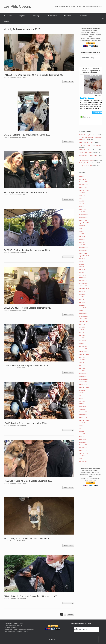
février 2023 (82, 275)
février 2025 (82, 209)
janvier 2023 (83, 278)
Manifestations (52, 16)
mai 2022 (82, 300)
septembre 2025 (84, 190)
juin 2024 (82, 231)
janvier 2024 (83, 245)
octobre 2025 (83, 187)
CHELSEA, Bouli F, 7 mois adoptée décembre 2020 (27, 308)
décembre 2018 (84, 412)
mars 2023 (82, 272)
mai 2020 (82, 365)
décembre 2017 (84, 445)
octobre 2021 (83, 319)
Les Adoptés (83, 16)
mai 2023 (82, 267)
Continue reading (68, 82)
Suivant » (70, 614)
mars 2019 (82, 404)
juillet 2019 (82, 393)
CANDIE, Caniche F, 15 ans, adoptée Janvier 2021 (27, 135)
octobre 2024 (83, 220)
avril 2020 (82, 368)
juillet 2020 (82, 360)
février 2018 (82, 439)
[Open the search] (103, 19)
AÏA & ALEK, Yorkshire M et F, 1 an (89, 145)
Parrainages (37, 16)
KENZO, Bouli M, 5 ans (86, 150)
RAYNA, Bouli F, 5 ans (86, 135)
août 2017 (82, 456)
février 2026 (82, 179)
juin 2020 (82, 363)
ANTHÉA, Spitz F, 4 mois (86, 160)
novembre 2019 (84, 382)
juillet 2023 (82, 261)
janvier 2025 (83, 212)
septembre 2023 (84, 256)
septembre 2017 (84, 453)
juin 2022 (82, 297)
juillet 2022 (82, 294)
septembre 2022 (84, 289)
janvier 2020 (83, 376)
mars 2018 (82, 437)
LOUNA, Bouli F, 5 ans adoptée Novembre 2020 (26, 366)
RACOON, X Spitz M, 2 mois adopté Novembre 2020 (28, 481)
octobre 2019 (83, 385)
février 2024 (82, 242)
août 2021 (82, 324)
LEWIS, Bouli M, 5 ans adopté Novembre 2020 (25, 423)
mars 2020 (82, 371)
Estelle (24, 77)
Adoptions (22, 16)
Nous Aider (68, 16)
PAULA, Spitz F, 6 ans (85, 163)
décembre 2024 (84, 215)
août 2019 (82, 390)
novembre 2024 (84, 217)
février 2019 (82, 407)
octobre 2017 (83, 450)
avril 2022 (82, 302)
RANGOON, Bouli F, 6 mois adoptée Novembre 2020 (28, 539)
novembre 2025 (84, 185)
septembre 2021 (84, 322)
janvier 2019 (83, 409)
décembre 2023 (84, 248)
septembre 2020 (84, 354)
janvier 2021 (83, 343)
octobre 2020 (83, 352)
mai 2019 (82, 398)
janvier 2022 (83, 311)
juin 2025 (82, 198)
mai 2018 (82, 431)
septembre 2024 (84, 223)
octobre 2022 (83, 286)
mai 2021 (82, 332)
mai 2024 (82, 234)
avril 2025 (82, 204)
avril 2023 (82, 270)
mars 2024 (82, 239)
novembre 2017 (84, 448)
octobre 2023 (83, 253)
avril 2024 (82, 237)
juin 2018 (82, 428)
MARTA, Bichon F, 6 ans (86, 142)
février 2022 (82, 308)
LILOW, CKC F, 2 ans (85, 166)
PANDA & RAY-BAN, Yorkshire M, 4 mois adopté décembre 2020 (33, 75)
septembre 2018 (84, 420)
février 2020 (82, 374)
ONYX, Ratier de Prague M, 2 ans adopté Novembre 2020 (30, 596)
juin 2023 (82, 264)
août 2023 (82, 259)
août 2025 (82, 193)
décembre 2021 (84, 313)
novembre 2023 (84, 250)
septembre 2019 (84, 387)
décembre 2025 (84, 182)
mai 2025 (82, 201)
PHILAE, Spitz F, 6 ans (86, 153)
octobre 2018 (83, 417)
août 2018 (82, 423)
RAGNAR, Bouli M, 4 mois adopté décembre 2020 (27, 250)
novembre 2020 (84, 349)
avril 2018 (82, 434)
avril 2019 (82, 401)
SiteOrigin (51, 640)
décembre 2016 (84, 461)
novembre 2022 (84, 283)
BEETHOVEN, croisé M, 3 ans (88, 155)
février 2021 (82, 341)
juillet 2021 (82, 327)
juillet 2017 (82, 459)
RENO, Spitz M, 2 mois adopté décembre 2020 (25, 192)
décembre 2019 (84, 379)
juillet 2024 (82, 228)
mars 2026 (82, 176)
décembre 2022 (84, 280)
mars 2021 (82, 338)
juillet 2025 (82, 196)
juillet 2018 (82, 426)
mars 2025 (82, 206)
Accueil (8, 16)
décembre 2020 (84, 346)
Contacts (7, 21)
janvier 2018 (83, 442)
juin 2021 (82, 330)
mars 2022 (82, 305)
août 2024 (82, 226)
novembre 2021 (84, 316)
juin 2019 (82, 396)
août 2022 (82, 291)
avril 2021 (82, 335)
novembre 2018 (84, 415)
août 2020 (82, 357)
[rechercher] (88, 58)
